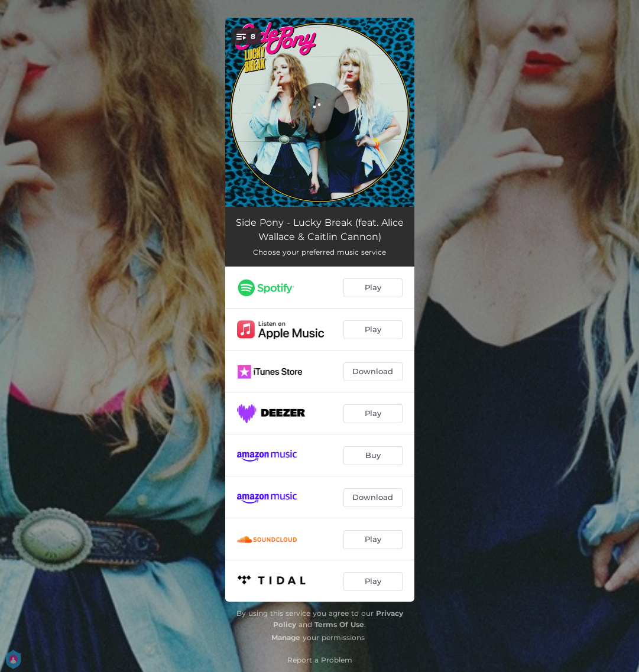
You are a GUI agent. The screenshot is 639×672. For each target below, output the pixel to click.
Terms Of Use (339, 624)
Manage (286, 637)
